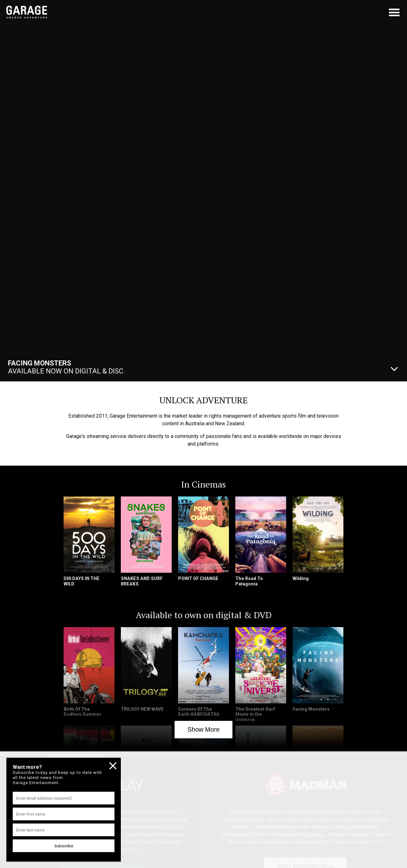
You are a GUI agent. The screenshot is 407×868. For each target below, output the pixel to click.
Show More (203, 729)
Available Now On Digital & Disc (66, 367)
